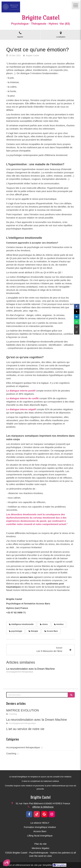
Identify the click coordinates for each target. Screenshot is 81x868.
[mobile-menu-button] (76, 5)
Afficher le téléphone (43, 807)
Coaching (11, 753)
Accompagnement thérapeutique (23, 747)
